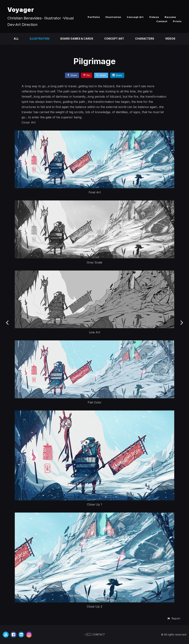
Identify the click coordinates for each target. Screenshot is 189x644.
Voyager (21, 10)
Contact (162, 21)
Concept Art (135, 17)
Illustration (113, 17)
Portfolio (94, 17)
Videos (154, 17)
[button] (174, 618)
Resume (170, 17)
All (16, 39)
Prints (177, 21)
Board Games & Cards (77, 39)
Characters (145, 39)
